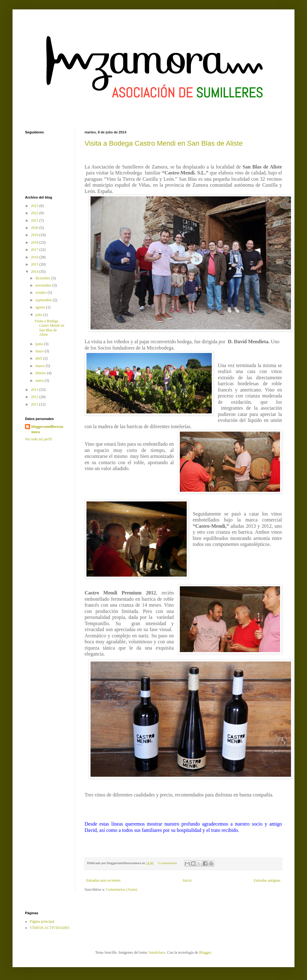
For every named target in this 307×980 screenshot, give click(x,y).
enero (40, 381)
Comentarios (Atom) (122, 889)
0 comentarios (167, 863)
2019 (35, 235)
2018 (35, 242)
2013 (35, 390)
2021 (35, 220)
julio (39, 315)
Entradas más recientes (103, 880)
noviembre (44, 285)
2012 (35, 397)
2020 (35, 228)
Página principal (42, 921)
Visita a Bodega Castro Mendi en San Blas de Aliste (164, 143)
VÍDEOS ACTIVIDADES (50, 928)
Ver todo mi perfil (39, 439)
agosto (41, 307)
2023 (35, 206)
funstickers (157, 952)
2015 (35, 264)
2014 (35, 272)
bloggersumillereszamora (47, 429)
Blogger (205, 952)
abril (39, 358)
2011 (35, 404)
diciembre (43, 278)
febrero (41, 373)
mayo (40, 351)
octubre (42, 293)
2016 (35, 257)
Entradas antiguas (267, 880)
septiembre (44, 300)
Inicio (187, 880)
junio (40, 344)
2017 (35, 250)
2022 (35, 213)
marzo (41, 366)
